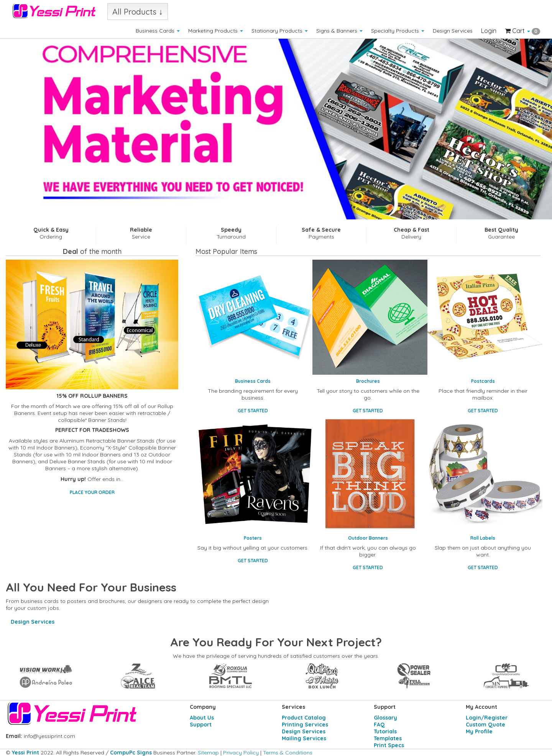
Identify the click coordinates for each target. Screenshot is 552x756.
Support (201, 725)
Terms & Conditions (288, 753)
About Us (202, 718)
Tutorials (385, 731)
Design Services (453, 31)
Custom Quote (485, 725)
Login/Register (487, 718)
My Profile (479, 731)
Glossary (385, 718)
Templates (388, 738)
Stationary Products (280, 31)
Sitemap (208, 753)
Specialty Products (398, 31)
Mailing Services (304, 738)
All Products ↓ (138, 12)
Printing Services (305, 725)
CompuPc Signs (131, 753)
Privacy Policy (241, 753)
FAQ (379, 725)
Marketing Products (216, 31)
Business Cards (158, 31)
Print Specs (389, 745)
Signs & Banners (339, 31)
